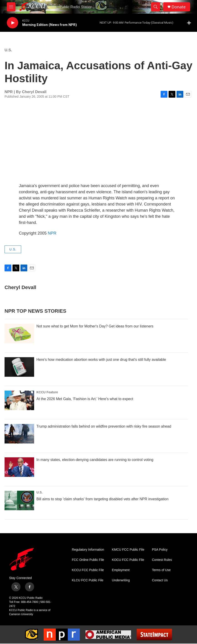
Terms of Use (161, 570)
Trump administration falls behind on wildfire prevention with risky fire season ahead (104, 426)
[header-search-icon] (156, 7)
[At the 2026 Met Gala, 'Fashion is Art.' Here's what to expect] (19, 400)
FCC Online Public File (88, 560)
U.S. (8, 50)
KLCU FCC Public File (88, 580)
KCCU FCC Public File (88, 570)
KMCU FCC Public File (128, 550)
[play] (13, 23)
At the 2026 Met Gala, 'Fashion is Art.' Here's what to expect (85, 399)
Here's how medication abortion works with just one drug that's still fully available (101, 360)
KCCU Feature (47, 392)
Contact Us (160, 580)
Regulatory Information (88, 550)
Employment (121, 570)
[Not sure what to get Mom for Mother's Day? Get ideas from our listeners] (19, 334)
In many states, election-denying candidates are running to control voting (95, 460)
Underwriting (121, 580)
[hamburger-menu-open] (11, 7)
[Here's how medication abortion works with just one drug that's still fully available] (19, 367)
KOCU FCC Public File (128, 560)
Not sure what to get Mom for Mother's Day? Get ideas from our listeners (95, 326)
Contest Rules (162, 560)
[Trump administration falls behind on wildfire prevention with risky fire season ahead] (19, 434)
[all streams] (190, 23)
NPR (52, 233)
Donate (179, 7)
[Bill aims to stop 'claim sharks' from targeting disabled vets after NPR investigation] (19, 500)
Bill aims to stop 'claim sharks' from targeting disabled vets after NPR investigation (102, 499)
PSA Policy (160, 550)
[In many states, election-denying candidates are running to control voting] (19, 467)
